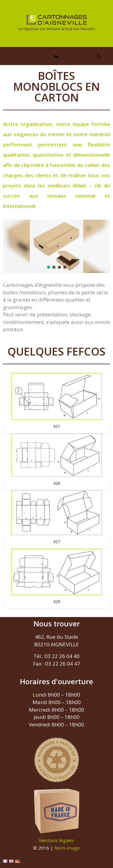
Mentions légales (56, 840)
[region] (56, 246)
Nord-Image (67, 848)
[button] (49, 267)
